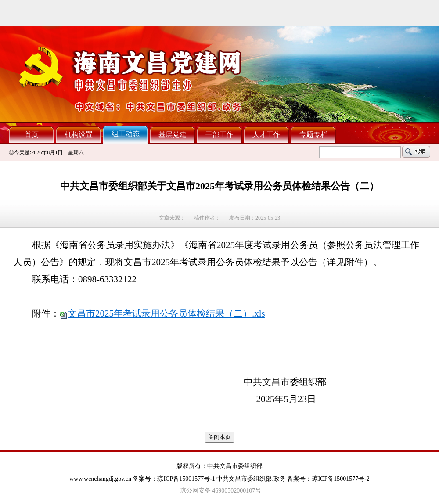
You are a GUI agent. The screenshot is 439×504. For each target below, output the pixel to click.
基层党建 (173, 135)
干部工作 (219, 135)
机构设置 (79, 135)
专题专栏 (313, 135)
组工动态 (126, 134)
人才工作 (266, 135)
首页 (32, 135)
